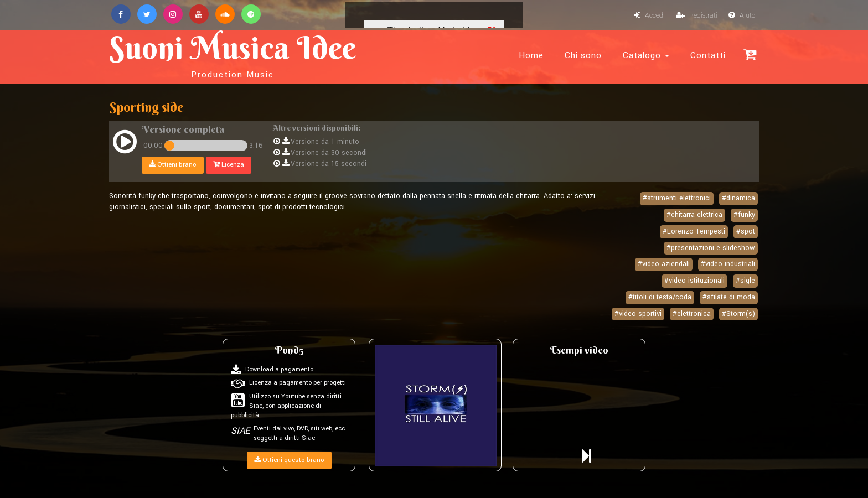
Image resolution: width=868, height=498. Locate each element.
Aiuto (742, 15)
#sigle (745, 281)
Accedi (649, 15)
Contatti (708, 55)
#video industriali (728, 264)
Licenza (229, 165)
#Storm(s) (738, 314)
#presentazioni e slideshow (711, 248)
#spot (746, 231)
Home (531, 55)
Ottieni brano (173, 165)
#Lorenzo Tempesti (694, 231)
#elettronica (692, 314)
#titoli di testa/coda (660, 297)
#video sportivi (638, 314)
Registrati (697, 15)
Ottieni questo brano (289, 460)
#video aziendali (664, 264)
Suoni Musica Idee (232, 54)
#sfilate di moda (729, 297)
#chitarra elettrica (694, 215)
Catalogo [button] (646, 55)
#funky (744, 215)
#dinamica (738, 198)
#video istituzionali (694, 281)
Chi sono (583, 55)
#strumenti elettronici (677, 198)
